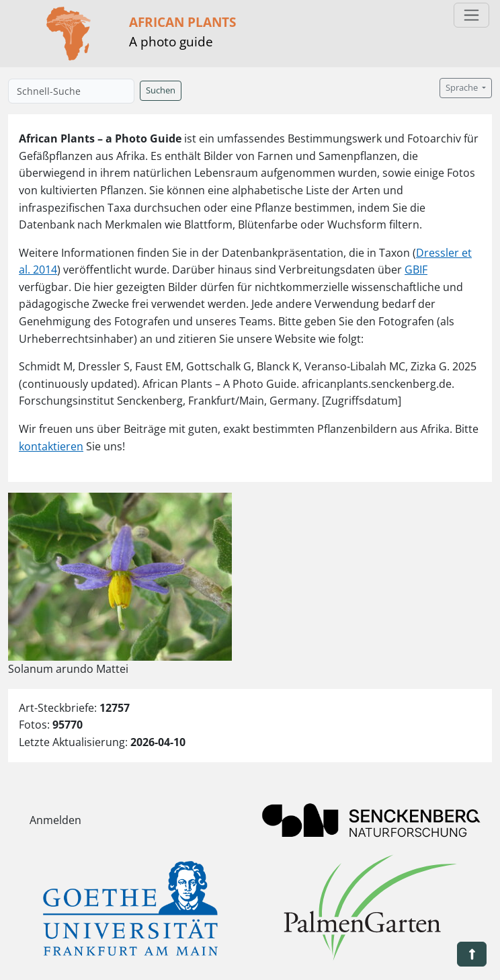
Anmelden (55, 820)
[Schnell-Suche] (71, 91)
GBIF (416, 270)
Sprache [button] (463, 88)
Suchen (161, 90)
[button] (472, 954)
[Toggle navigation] (471, 15)
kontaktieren (51, 446)
